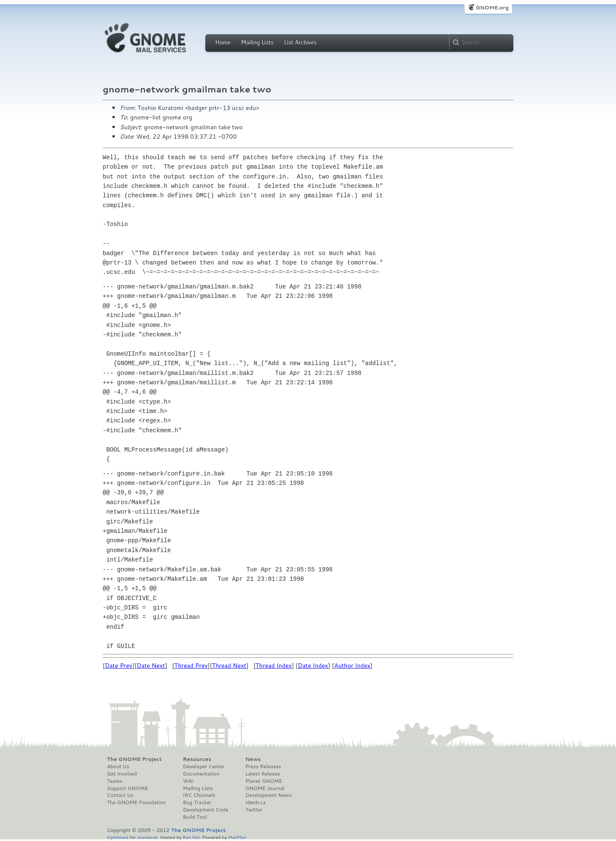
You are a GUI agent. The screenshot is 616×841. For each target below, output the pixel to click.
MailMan (237, 837)
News (253, 759)
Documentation (201, 774)
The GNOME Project (134, 759)
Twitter (254, 810)
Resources (197, 759)
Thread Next (229, 666)
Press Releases (263, 767)
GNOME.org (492, 7)
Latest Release (262, 774)
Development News (268, 795)
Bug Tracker (197, 802)
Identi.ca (255, 802)
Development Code (206, 810)
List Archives (300, 42)
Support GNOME (127, 788)
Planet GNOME (264, 781)
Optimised (118, 837)
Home (223, 42)
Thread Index (274, 666)
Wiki (188, 781)
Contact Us (120, 795)
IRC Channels (199, 795)
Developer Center (204, 767)
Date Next (151, 666)
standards (147, 837)
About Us (118, 767)
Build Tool (195, 817)
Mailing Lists (257, 42)
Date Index (313, 666)
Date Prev (118, 666)
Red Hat (191, 837)
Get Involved (122, 774)
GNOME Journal (265, 788)
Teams (115, 781)
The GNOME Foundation (136, 802)
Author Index (352, 666)
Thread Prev (191, 666)
